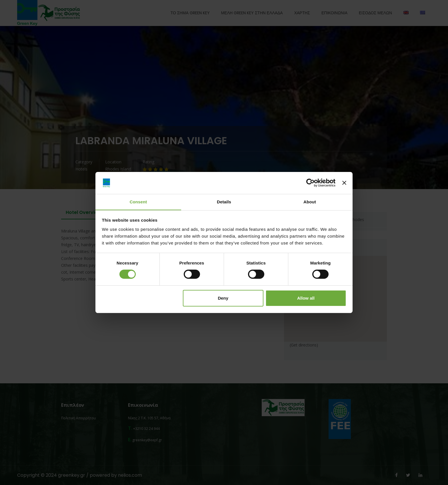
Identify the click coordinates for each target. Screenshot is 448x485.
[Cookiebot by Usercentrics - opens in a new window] (310, 183)
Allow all (306, 298)
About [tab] (310, 202)
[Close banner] (344, 183)
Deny (223, 298)
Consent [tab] (138, 202)
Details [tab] (224, 202)
